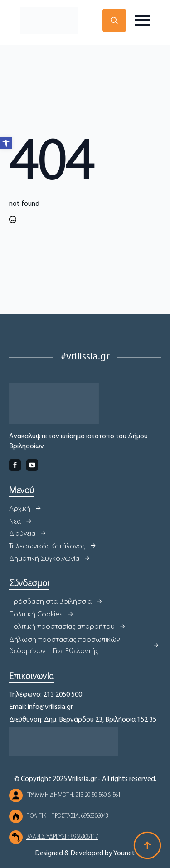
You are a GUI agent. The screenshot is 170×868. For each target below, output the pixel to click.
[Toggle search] (114, 20)
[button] (6, 143)
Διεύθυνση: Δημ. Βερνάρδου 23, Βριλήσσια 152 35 (83, 720)
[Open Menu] (142, 20)
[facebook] (15, 465)
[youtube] (32, 465)
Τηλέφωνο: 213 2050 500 (46, 695)
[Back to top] (147, 845)
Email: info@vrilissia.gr (41, 707)
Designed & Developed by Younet (85, 853)
